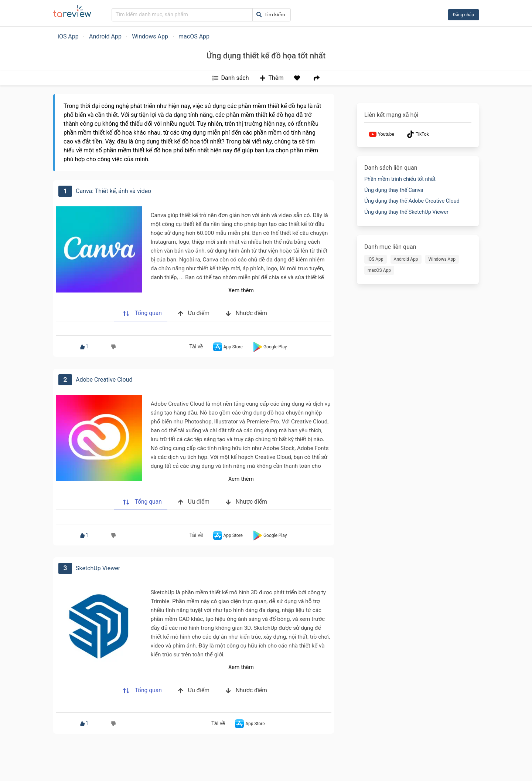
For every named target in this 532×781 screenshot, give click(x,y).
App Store (227, 347)
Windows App (150, 36)
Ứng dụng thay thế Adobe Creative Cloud (412, 201)
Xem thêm (241, 290)
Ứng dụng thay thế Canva (394, 190)
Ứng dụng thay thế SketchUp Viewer (406, 212)
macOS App (194, 36)
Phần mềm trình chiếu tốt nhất (400, 179)
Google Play (269, 347)
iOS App (68, 36)
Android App (105, 36)
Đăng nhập (463, 15)
